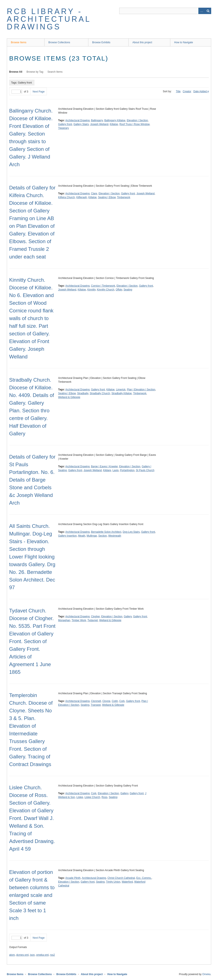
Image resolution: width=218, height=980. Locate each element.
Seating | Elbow (107, 197)
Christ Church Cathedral (121, 878)
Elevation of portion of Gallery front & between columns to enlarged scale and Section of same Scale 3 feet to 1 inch (32, 895)
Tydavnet (93, 620)
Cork (122, 701)
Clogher (95, 616)
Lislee (80, 797)
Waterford (127, 882)
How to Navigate (184, 42)
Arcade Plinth (73, 878)
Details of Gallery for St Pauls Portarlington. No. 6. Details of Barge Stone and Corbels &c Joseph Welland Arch (32, 480)
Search (208, 11)
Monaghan (64, 620)
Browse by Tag (35, 72)
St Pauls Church (145, 470)
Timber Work (79, 620)
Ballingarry (97, 120)
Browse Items (19, 42)
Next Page (39, 92)
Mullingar (92, 536)
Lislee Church (92, 797)
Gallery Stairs (81, 124)
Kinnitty (91, 290)
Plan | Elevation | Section (141, 390)
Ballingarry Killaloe (115, 120)
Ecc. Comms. (144, 878)
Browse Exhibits (101, 42)
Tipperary (63, 128)
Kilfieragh (82, 197)
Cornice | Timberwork (103, 286)
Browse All (16, 72)
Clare (94, 193)
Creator (187, 91)
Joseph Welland (99, 124)
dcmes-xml (22, 955)
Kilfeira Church (67, 197)
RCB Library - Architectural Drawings (49, 19)
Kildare (107, 470)
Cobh (115, 701)
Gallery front (65, 124)
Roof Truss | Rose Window (134, 124)
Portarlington (127, 470)
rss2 (52, 955)
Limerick (121, 390)
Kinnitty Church (105, 290)
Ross (104, 797)
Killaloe (114, 124)
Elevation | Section (137, 120)
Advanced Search (202, 11)
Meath (82, 536)
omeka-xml (42, 955)
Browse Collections (59, 42)
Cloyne (106, 701)
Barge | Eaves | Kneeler (105, 466)
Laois (115, 470)
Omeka (206, 974)
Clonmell (96, 701)
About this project (142, 42)
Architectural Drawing (77, 120)
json (32, 955)
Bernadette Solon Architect (106, 532)
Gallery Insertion (67, 536)
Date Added (200, 91)
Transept (96, 705)
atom (12, 955)
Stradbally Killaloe (121, 393)
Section (103, 536)
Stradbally (83, 393)
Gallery (128, 616)
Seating (128, 290)
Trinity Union (113, 882)
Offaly (119, 290)
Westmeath (115, 536)
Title (178, 91)
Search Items (55, 72)
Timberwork (123, 197)
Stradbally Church (100, 393)
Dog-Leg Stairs (131, 532)
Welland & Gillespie (69, 397)
